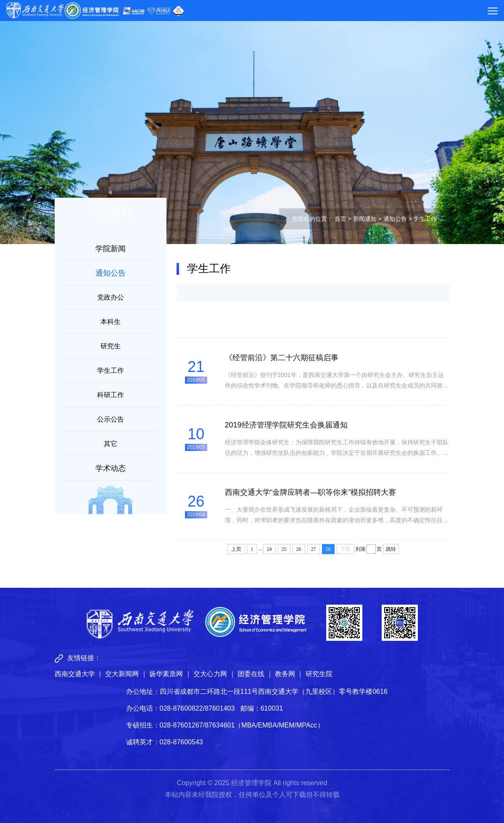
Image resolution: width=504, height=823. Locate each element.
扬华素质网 (166, 674)
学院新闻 (111, 249)
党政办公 (111, 297)
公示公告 (111, 419)
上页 (236, 549)
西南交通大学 (75, 674)
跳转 (391, 549)
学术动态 (111, 468)
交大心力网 (210, 674)
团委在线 (251, 674)
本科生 (111, 322)
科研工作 (111, 395)
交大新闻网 (122, 674)
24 (269, 549)
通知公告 (395, 219)
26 (299, 549)
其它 (111, 444)
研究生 (111, 346)
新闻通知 (365, 219)
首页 (340, 219)
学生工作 (111, 370)
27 (314, 549)
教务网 (285, 674)
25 (284, 549)
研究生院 (319, 674)
